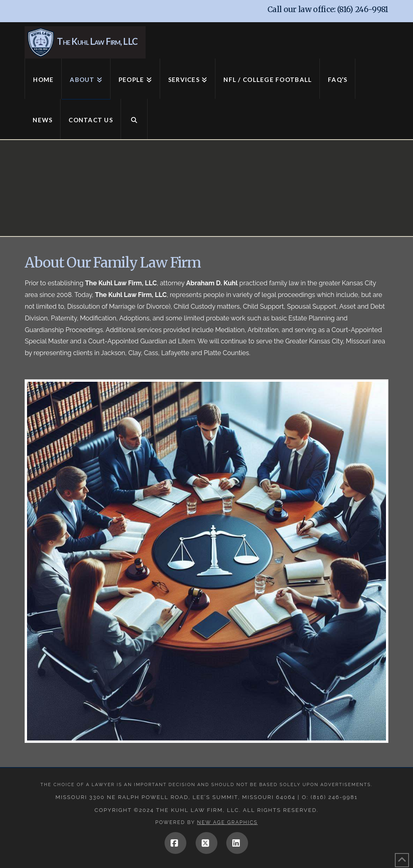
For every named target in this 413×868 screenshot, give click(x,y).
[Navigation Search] (134, 119)
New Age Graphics (227, 822)
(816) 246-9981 (363, 9)
